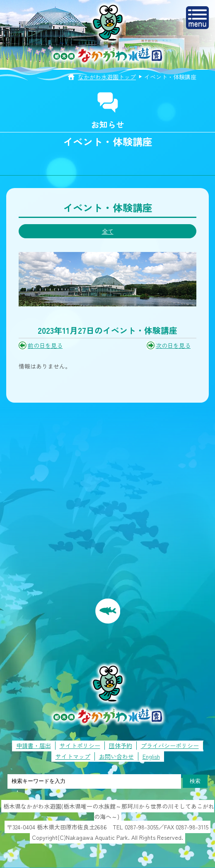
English (151, 756)
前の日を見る (45, 345)
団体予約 (121, 746)
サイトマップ (73, 756)
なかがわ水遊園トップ (107, 77)
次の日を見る (173, 345)
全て (108, 231)
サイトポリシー (80, 746)
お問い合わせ (116, 756)
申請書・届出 (34, 746)
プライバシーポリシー (170, 746)
